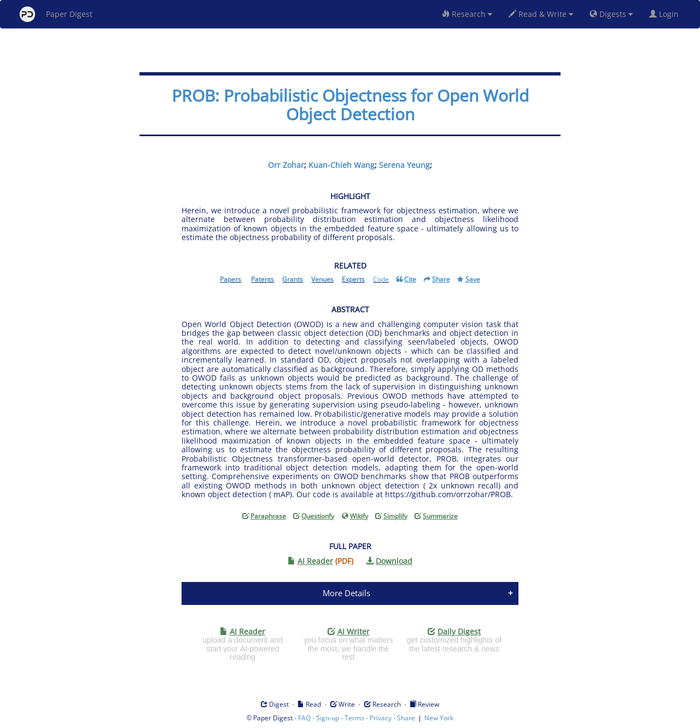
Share (406, 718)
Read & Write (541, 14)
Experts (353, 279)
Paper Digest (56, 14)
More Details (346, 593)
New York (439, 718)
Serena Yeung (404, 165)
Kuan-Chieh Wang (342, 165)
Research (467, 14)
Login (666, 14)
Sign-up (328, 718)
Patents (262, 279)
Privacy (381, 718)
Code (381, 279)
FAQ (304, 718)
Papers (231, 279)
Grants (293, 279)
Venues (322, 279)
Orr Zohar (286, 165)
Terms (354, 718)
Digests (611, 14)
